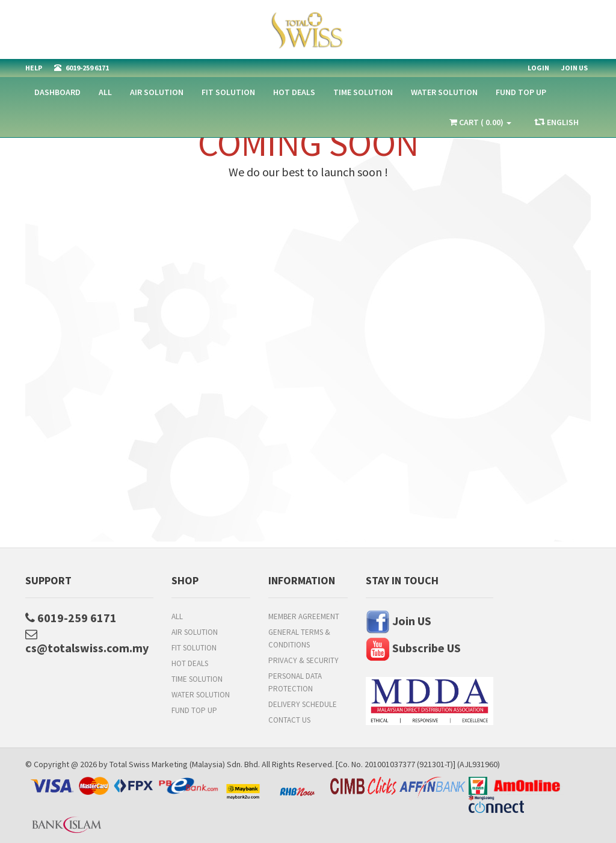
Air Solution (157, 92)
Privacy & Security (303, 660)
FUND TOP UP (521, 92)
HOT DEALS (294, 92)
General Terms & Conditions (299, 638)
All (105, 92)
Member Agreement (304, 616)
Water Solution (444, 92)
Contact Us (289, 720)
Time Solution (363, 92)
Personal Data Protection (295, 682)
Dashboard (57, 92)
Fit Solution (228, 92)
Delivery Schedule (303, 704)
